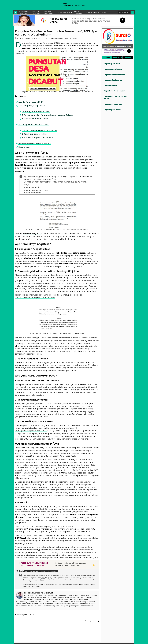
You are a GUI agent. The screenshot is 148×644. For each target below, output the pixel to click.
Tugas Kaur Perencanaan (114, 91)
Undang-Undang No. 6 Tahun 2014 (31, 431)
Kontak (117, 641)
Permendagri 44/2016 (36, 338)
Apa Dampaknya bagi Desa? (32, 106)
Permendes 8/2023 (32, 234)
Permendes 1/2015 (23, 157)
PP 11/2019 (44, 448)
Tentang (95, 641)
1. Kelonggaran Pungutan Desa (36, 111)
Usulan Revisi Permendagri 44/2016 (34, 143)
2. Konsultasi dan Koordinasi (34, 134)
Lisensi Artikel (56, 641)
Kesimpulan (24, 147)
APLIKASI (78, 12)
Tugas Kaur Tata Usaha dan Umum (115, 98)
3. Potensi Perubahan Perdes (35, 119)
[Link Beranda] (16, 12)
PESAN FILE (105, 12)
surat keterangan (34, 193)
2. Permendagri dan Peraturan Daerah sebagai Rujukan (47, 115)
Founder (102, 641)
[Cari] (133, 12)
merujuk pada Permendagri (28, 278)
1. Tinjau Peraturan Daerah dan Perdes (39, 130)
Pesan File (110, 641)
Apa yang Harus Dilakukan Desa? (33, 124)
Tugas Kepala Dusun (112, 110)
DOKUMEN (36, 12)
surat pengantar (33, 187)
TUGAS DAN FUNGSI (64, 12)
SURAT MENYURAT (92, 12)
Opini (26, 571)
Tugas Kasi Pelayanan (113, 80)
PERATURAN (49, 12)
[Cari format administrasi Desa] (124, 12)
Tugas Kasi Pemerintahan (114, 75)
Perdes (58, 368)
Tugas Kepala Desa (112, 64)
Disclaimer (130, 641)
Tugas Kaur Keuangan (113, 104)
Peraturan (34, 571)
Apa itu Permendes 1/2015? (30, 102)
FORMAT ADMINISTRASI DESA (24, 641)
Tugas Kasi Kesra (111, 85)
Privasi (123, 641)
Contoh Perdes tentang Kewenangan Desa (35, 298)
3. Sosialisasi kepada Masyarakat (37, 137)
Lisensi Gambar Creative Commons (77, 641)
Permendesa (51, 571)
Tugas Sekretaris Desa (113, 69)
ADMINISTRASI (24, 12)
